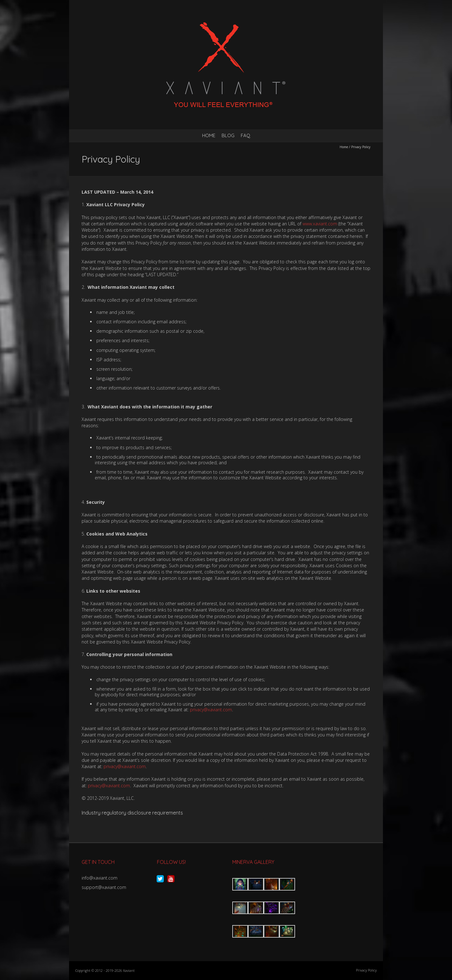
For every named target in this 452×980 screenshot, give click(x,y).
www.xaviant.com (320, 224)
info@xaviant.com (100, 878)
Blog (228, 135)
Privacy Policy (366, 970)
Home (209, 135)
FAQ (245, 135)
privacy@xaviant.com (211, 710)
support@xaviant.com (104, 887)
